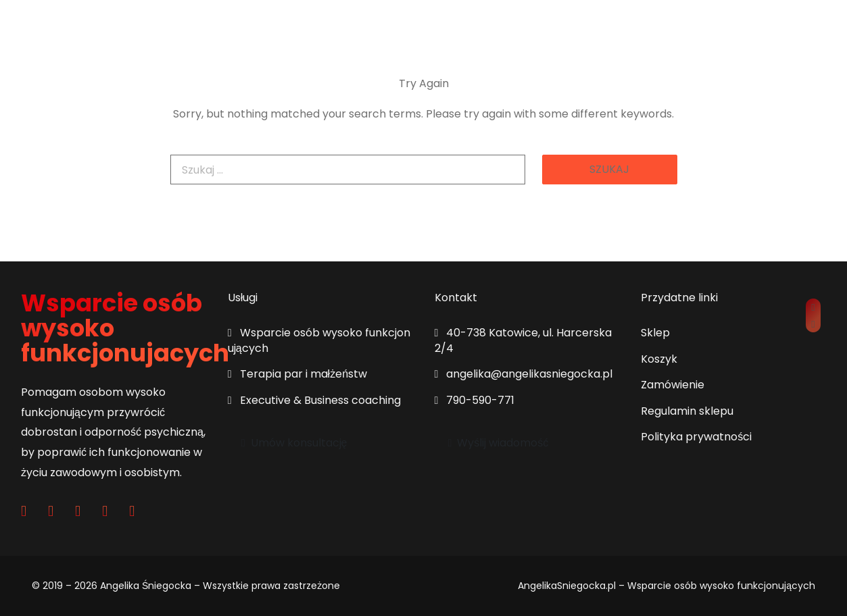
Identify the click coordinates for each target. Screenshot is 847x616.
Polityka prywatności (696, 437)
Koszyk (659, 359)
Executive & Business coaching (314, 400)
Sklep (655, 333)
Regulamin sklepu (687, 411)
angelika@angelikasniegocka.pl (524, 374)
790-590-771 (475, 400)
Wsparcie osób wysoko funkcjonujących (319, 340)
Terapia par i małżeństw (297, 374)
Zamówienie (673, 385)
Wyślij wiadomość (499, 443)
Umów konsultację (294, 443)
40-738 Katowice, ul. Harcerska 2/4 (524, 340)
